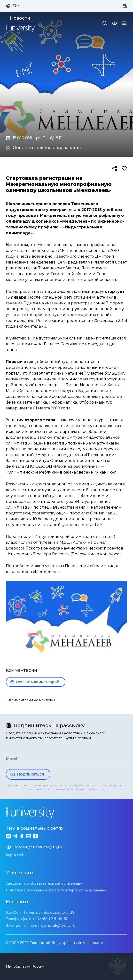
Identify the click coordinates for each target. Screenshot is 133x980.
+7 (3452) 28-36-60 (51, 919)
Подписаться (27, 774)
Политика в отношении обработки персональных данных (56, 890)
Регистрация (19, 291)
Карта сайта (16, 855)
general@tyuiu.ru (59, 925)
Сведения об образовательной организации (45, 883)
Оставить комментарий (35, 682)
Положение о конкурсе (96, 554)
